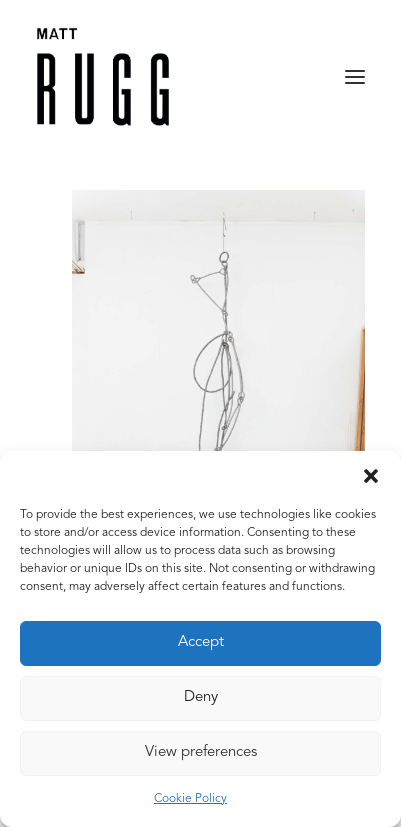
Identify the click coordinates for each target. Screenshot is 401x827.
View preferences (201, 752)
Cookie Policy (190, 799)
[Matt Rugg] (103, 77)
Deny (201, 697)
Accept (201, 642)
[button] (371, 476)
